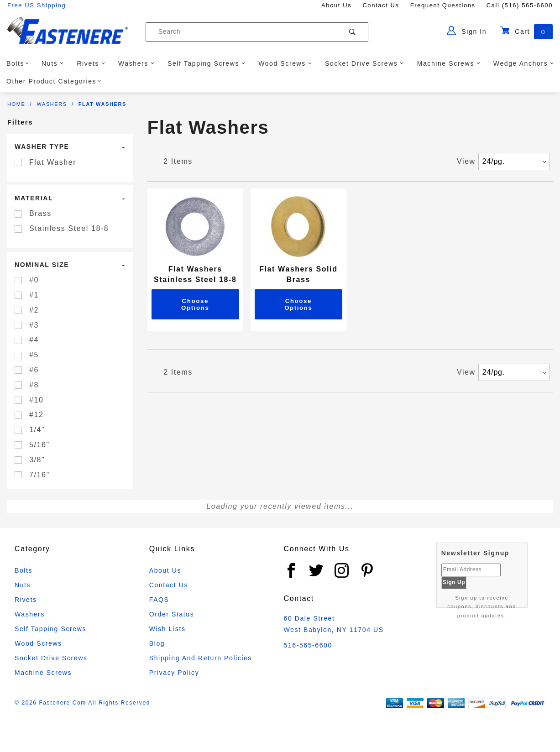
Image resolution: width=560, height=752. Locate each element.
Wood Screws (285, 63)
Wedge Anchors (524, 63)
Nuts (53, 63)
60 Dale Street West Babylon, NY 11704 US (334, 624)
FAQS (159, 600)
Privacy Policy (174, 673)
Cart (526, 32)
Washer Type (42, 146)
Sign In (467, 31)
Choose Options (195, 304)
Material (34, 198)
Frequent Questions (443, 5)
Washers (136, 63)
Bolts (18, 63)
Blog (157, 643)
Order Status (172, 614)
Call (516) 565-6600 (520, 5)
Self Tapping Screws (206, 63)
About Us (336, 5)
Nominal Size (42, 265)
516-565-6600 (308, 645)
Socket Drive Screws (364, 63)
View (466, 161)
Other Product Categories (54, 81)
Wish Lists (167, 629)
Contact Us (381, 5)
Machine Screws (449, 63)
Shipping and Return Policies (201, 658)
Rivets (91, 63)
